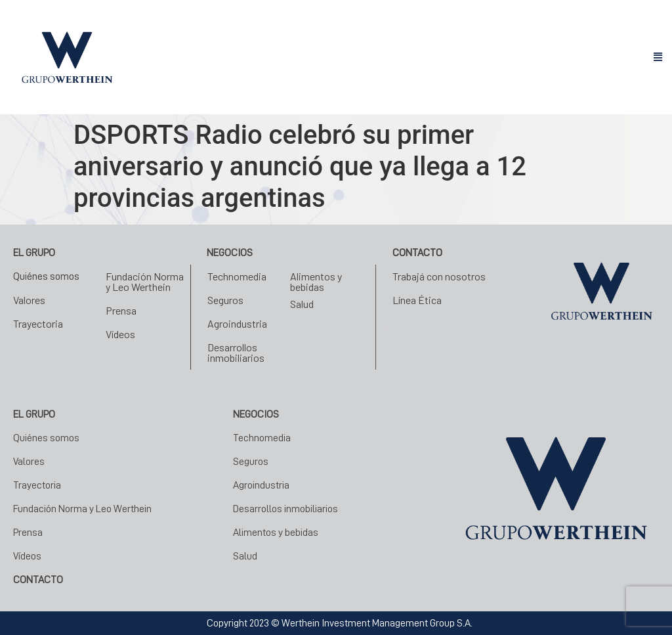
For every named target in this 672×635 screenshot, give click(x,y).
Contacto (417, 253)
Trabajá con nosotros (439, 276)
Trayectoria (38, 323)
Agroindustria (237, 323)
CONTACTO (38, 580)
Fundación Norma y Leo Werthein (145, 281)
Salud (302, 304)
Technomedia (237, 276)
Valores (29, 300)
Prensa (121, 310)
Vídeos (120, 334)
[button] (658, 57)
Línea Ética (417, 300)
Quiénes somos (46, 276)
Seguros (225, 300)
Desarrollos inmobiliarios (236, 352)
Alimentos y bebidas (316, 281)
